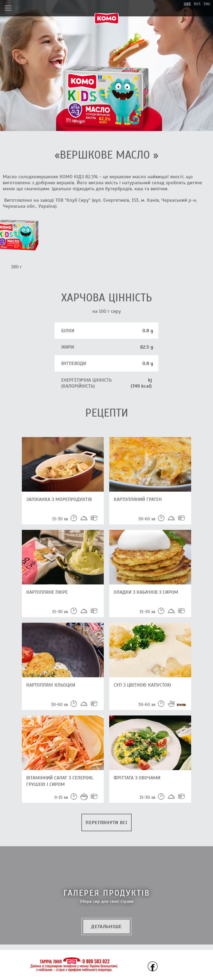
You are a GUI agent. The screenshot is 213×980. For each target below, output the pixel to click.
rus (197, 4)
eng (207, 4)
